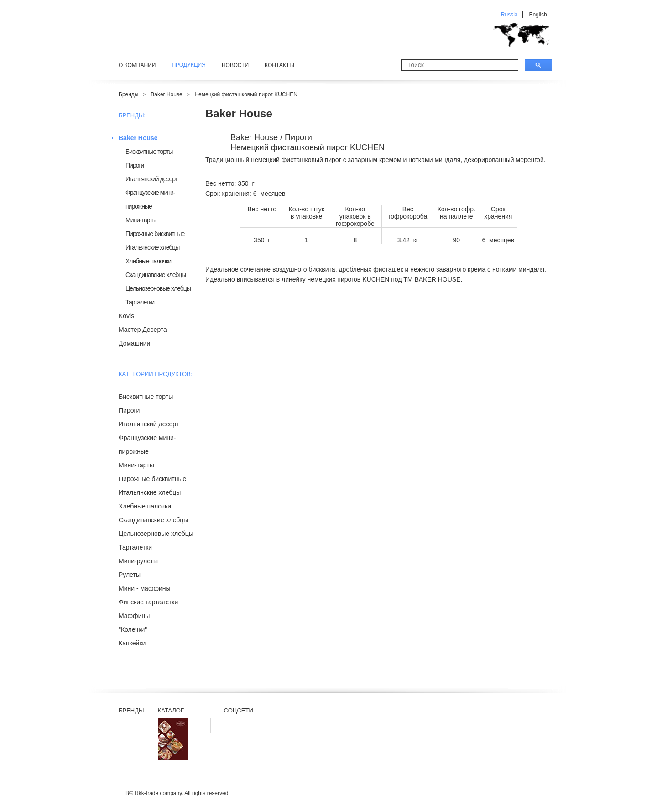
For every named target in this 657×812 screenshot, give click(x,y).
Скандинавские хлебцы (156, 275)
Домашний (134, 343)
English (538, 15)
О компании (137, 65)
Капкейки (132, 643)
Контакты (279, 65)
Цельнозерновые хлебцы (158, 288)
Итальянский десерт (151, 179)
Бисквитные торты (149, 152)
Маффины (134, 616)
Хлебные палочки (148, 261)
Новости (235, 65)
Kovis (126, 316)
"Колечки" (133, 629)
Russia (509, 15)
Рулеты (130, 575)
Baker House (166, 94)
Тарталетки (140, 302)
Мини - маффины (145, 588)
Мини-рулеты (138, 561)
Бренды (128, 94)
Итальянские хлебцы (152, 247)
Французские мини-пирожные (150, 199)
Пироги (135, 165)
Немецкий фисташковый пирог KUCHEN (246, 94)
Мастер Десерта (143, 330)
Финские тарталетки (148, 602)
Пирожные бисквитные (155, 234)
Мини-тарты (141, 220)
